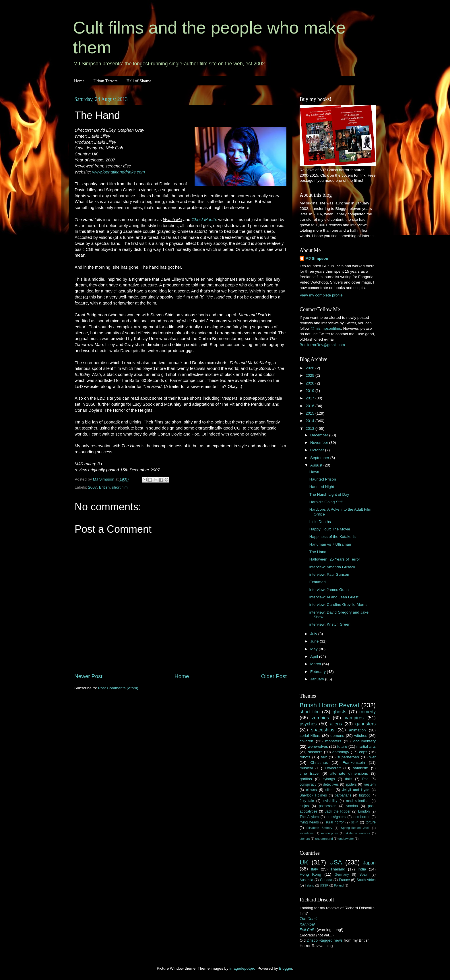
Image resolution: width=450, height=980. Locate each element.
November (320, 443)
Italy (314, 869)
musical (306, 768)
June (315, 641)
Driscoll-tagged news (325, 940)
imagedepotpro (243, 968)
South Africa (366, 880)
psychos (308, 724)
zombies (320, 718)
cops (363, 752)
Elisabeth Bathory (319, 828)
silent (329, 790)
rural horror (335, 822)
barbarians (343, 795)
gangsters (365, 724)
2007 (92, 487)
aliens (336, 724)
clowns (312, 790)
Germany (342, 874)
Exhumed (318, 582)
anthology (341, 752)
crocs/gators (336, 817)
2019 (311, 391)
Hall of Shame (139, 81)
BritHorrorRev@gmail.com (322, 345)
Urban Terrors (105, 81)
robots (305, 757)
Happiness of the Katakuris (332, 537)
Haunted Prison (323, 479)
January (318, 679)
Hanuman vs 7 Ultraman (330, 544)
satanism (360, 768)
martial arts (366, 746)
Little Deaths (320, 522)
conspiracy (308, 784)
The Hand (318, 552)
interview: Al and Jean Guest (334, 597)
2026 (311, 368)
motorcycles (329, 833)
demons (337, 736)
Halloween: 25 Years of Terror (335, 559)
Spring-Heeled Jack (355, 828)
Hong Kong (310, 874)
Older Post (274, 676)
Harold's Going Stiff (326, 502)
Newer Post (88, 676)
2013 (311, 428)
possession (328, 806)
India (362, 869)
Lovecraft (333, 768)
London (364, 811)
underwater (346, 839)
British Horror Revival (329, 705)
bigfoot (364, 795)
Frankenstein (354, 763)
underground (324, 839)
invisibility (330, 801)
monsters (333, 741)
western (370, 784)
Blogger (286, 968)
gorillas (306, 779)
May (314, 649)
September (320, 458)
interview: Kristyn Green (330, 624)
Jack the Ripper (338, 811)
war (373, 757)
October (318, 450)
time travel (310, 773)
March (316, 664)
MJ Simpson (317, 258)
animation (357, 730)
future (342, 746)
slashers (315, 752)
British (104, 487)
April (315, 656)
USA (335, 862)
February (319, 672)
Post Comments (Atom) (118, 688)
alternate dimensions (349, 773)
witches (361, 736)
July (314, 634)
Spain (364, 874)
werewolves (318, 746)
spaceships (323, 730)
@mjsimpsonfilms (326, 328)
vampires (354, 718)
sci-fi (355, 822)
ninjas (304, 806)
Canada (326, 880)
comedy (367, 712)
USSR (324, 885)
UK (304, 862)
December (320, 435)
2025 (311, 375)
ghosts (340, 712)
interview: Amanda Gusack (332, 567)
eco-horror (362, 817)
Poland (339, 885)
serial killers (310, 736)
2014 (311, 421)
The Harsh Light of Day (329, 494)
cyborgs (329, 779)
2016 (311, 406)
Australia (306, 880)
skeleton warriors (358, 833)
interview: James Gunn (329, 590)
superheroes (348, 757)
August (317, 465)
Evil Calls (308, 930)
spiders (351, 784)
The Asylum (309, 817)
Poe (365, 779)
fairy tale (307, 801)
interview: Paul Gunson (329, 574)
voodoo (352, 806)
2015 (311, 413)
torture (371, 822)
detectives (331, 784)
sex (324, 757)
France (344, 880)
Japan (369, 863)
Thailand (338, 869)
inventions (307, 833)
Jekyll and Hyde (356, 790)
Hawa (314, 472)
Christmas (319, 763)
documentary (364, 741)
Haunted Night (322, 487)
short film (120, 487)
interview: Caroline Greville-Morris (339, 605)
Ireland (310, 885)
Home (79, 81)
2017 (311, 398)
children (306, 741)
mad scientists (357, 801)
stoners (305, 839)
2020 (311, 383)
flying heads (309, 822)
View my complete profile (321, 295)
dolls (349, 779)
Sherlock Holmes (313, 795)
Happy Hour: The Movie (330, 529)
